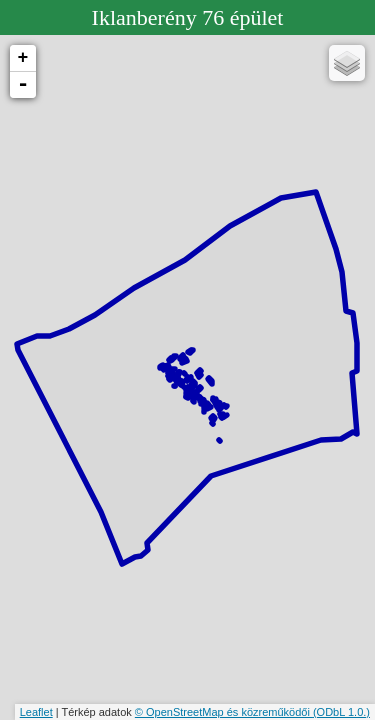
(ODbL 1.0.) (341, 712)
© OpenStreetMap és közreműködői (224, 712)
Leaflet (36, 712)
